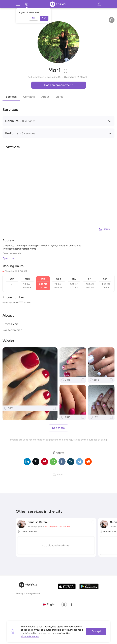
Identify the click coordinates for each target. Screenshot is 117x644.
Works (60, 97)
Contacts (29, 97)
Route (104, 229)
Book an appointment (58, 85)
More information (30, 636)
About (45, 97)
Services (11, 97)
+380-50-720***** (13, 303)
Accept (96, 631)
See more (58, 428)
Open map (9, 258)
